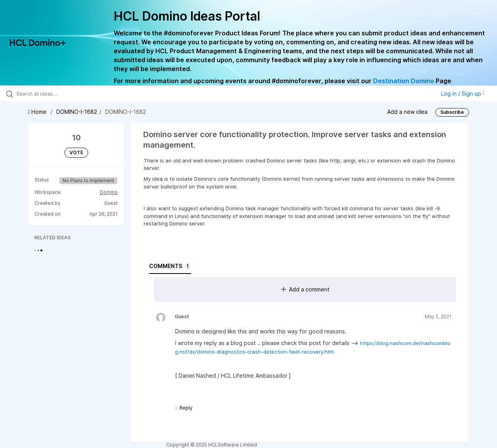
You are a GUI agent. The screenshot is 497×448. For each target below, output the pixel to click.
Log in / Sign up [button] (463, 93)
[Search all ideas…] (59, 94)
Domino (109, 192)
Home (38, 112)
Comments (170, 266)
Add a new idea (407, 112)
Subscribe (452, 112)
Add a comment (305, 289)
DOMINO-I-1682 (77, 112)
